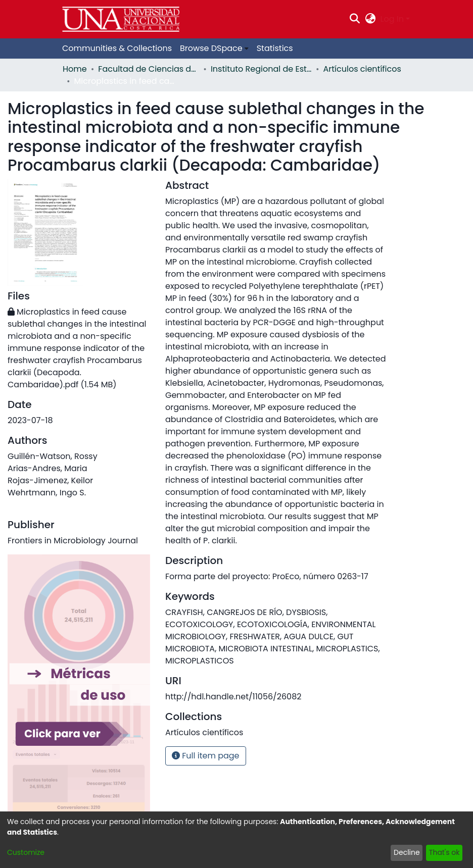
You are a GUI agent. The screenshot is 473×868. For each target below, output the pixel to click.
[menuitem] (370, 19)
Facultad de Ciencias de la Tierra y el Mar (149, 69)
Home (75, 69)
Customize (26, 852)
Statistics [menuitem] (275, 48)
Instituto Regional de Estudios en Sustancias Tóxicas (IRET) (261, 69)
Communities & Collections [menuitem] (117, 48)
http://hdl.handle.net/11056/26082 (233, 697)
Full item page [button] (206, 756)
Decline (407, 852)
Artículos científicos (362, 69)
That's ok (444, 852)
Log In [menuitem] (392, 19)
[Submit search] (355, 19)
